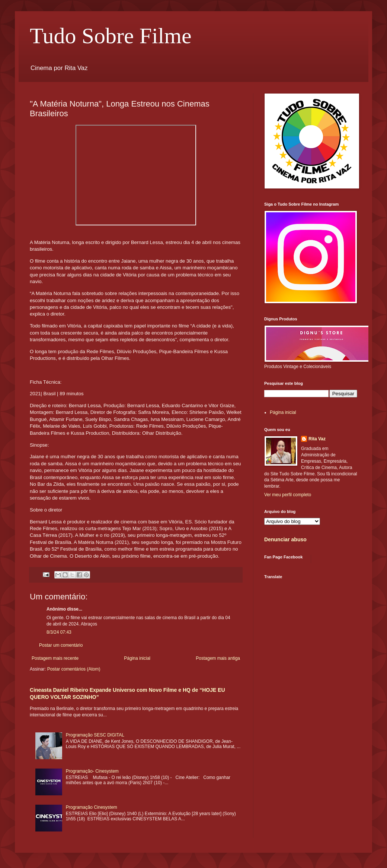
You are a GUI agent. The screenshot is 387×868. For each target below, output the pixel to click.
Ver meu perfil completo (288, 495)
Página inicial (137, 658)
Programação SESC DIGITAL (95, 735)
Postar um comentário (61, 645)
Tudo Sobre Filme (111, 36)
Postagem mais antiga (218, 658)
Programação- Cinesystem (92, 771)
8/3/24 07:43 (59, 632)
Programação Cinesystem (92, 807)
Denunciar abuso (285, 539)
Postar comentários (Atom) (74, 669)
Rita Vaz (317, 439)
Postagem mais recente (55, 658)
